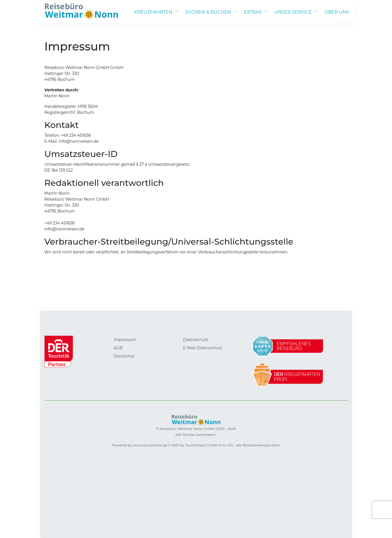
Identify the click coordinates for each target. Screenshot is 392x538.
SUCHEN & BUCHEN (208, 12)
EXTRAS (253, 12)
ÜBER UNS (337, 12)
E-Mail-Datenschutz (202, 348)
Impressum (125, 340)
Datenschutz (195, 340)
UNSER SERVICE (293, 12)
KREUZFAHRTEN (153, 12)
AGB (118, 348)
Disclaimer (124, 356)
